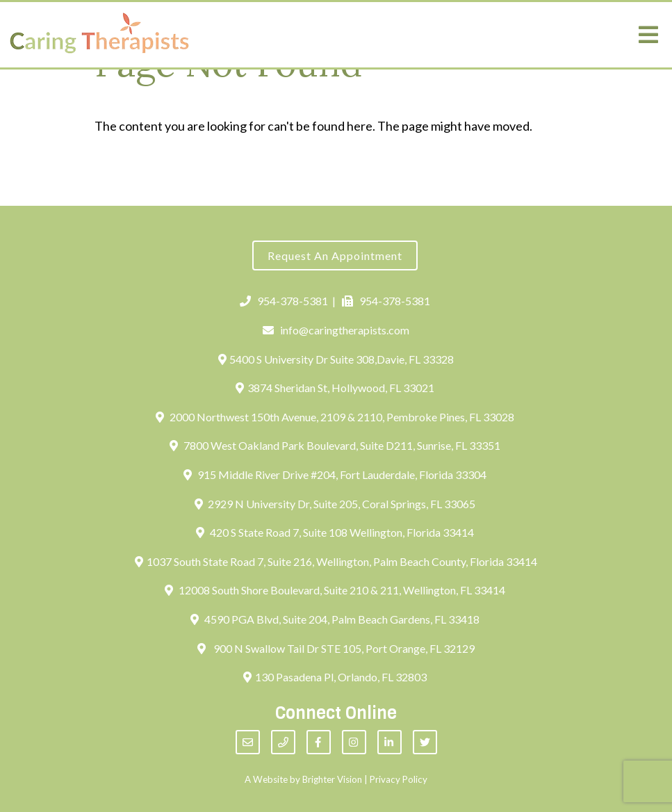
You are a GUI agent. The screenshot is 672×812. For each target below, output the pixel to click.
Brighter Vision (332, 779)
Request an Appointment (335, 255)
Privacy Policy (399, 779)
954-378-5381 (284, 301)
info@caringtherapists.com (336, 330)
